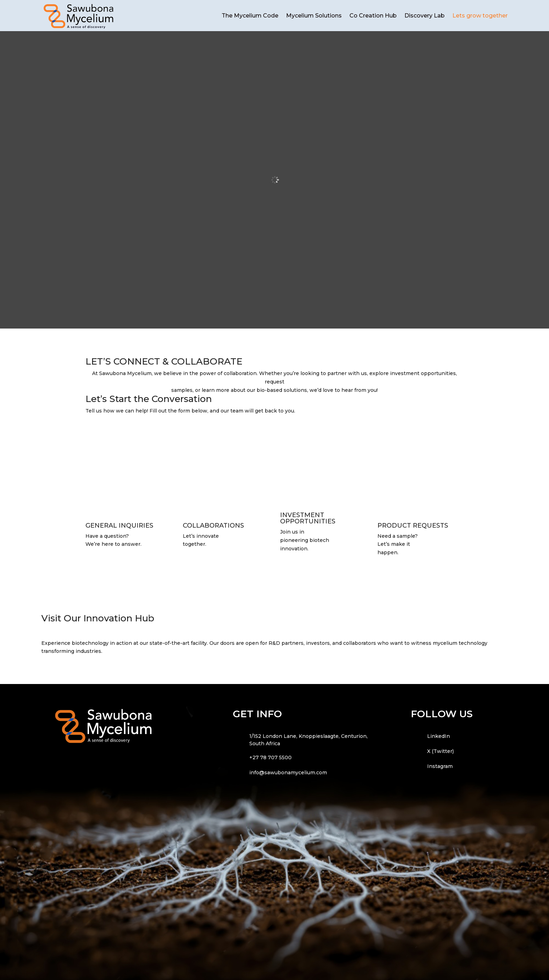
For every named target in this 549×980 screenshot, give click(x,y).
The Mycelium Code (250, 16)
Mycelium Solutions (314, 16)
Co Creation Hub (373, 16)
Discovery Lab (425, 16)
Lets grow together (480, 16)
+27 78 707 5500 (270, 757)
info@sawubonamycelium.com (288, 773)
